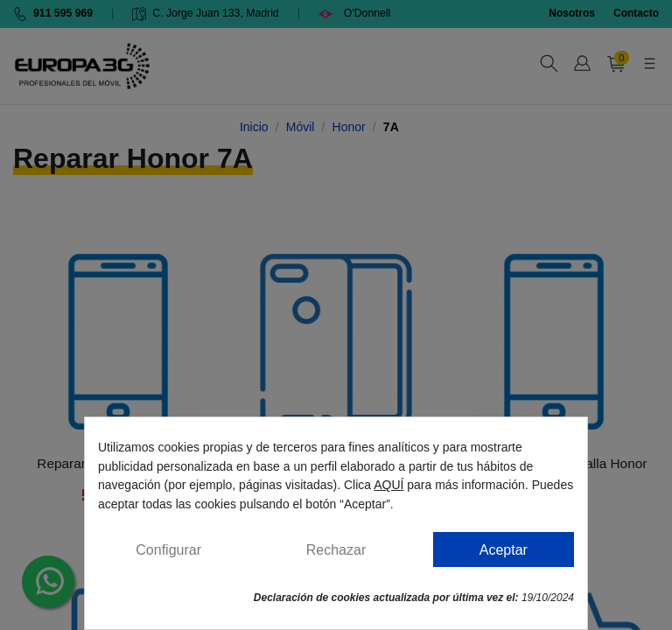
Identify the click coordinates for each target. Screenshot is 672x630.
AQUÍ (388, 485)
